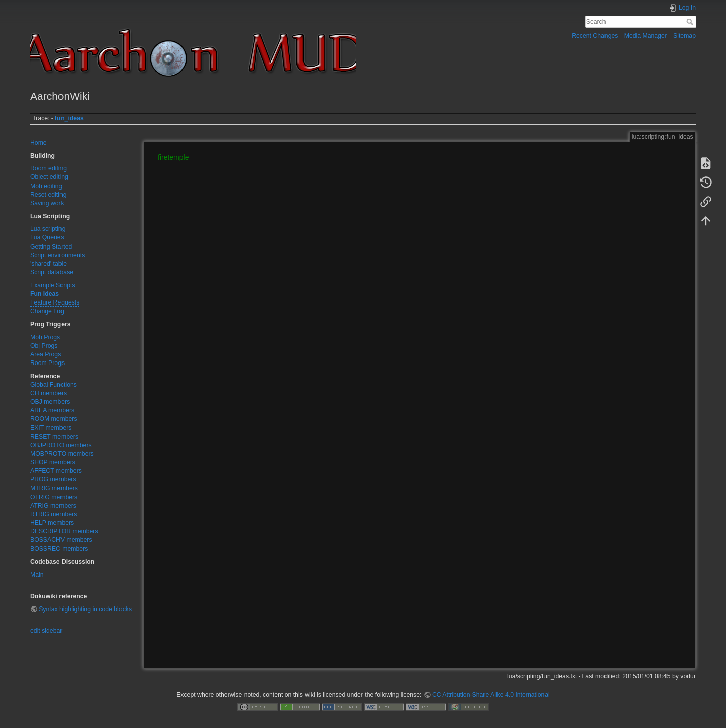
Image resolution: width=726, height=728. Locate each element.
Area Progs (46, 354)
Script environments (57, 255)
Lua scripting (48, 229)
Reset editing (48, 195)
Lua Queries (47, 237)
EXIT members (51, 428)
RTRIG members (53, 514)
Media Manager (646, 36)
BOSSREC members (59, 549)
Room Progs (47, 363)
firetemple (173, 157)
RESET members (54, 437)
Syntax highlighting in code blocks (85, 609)
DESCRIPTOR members (64, 531)
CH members (48, 393)
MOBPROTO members (62, 454)
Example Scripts (53, 285)
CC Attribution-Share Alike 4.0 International (491, 695)
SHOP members (53, 462)
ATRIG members (53, 506)
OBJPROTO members (61, 445)
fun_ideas (69, 118)
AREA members (52, 410)
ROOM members (54, 419)
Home (39, 143)
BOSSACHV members (61, 540)
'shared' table (48, 264)
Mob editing (46, 186)
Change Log (47, 311)
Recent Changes (595, 36)
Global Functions (53, 385)
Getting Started (51, 247)
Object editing (49, 177)
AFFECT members (56, 471)
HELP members (52, 523)
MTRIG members (54, 488)
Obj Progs (44, 346)
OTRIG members (54, 497)
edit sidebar (46, 631)
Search (691, 22)
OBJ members (50, 402)
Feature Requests (55, 302)
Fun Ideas (45, 294)
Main (37, 575)
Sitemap (684, 36)
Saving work (47, 203)
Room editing (48, 168)
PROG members (53, 479)
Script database (52, 272)
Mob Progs (45, 337)
